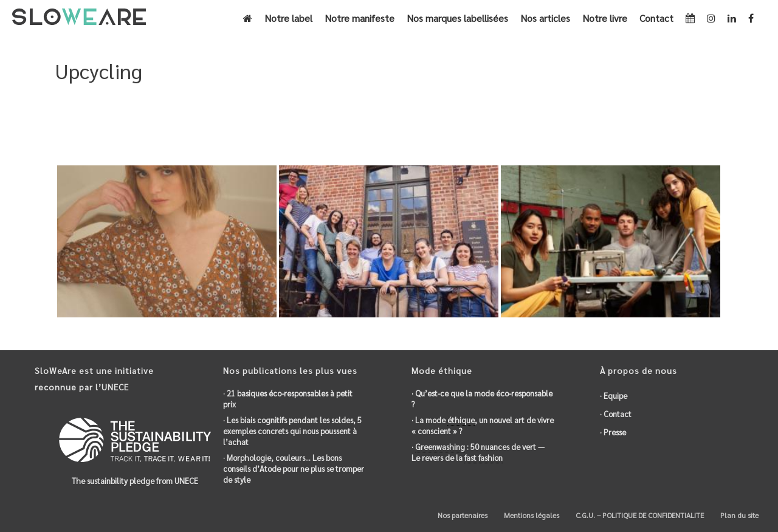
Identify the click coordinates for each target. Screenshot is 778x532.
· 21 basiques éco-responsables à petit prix (288, 399)
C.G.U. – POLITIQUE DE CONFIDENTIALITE (639, 515)
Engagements (468, 123)
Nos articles (545, 18)
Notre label (288, 18)
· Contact (616, 414)
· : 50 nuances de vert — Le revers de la (478, 452)
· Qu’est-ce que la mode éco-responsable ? (482, 399)
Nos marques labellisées (457, 18)
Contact (656, 18)
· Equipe (614, 396)
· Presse (613, 432)
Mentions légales (531, 515)
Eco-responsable (531, 123)
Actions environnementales (620, 123)
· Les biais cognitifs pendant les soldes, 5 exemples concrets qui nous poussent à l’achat (292, 431)
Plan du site (738, 515)
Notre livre (605, 18)
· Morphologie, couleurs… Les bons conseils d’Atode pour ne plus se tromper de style (294, 468)
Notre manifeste (360, 18)
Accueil (422, 123)
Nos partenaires (462, 515)
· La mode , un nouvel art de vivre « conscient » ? (483, 425)
